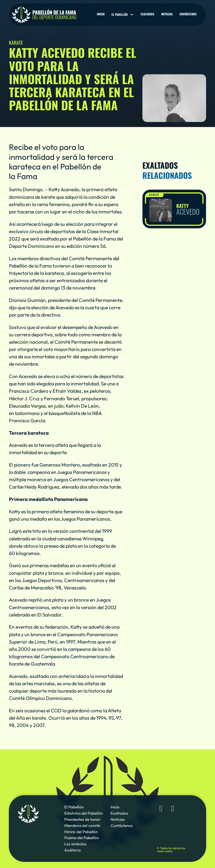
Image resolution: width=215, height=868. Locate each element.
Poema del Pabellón (82, 838)
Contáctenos (188, 14)
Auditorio (73, 850)
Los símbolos (75, 844)
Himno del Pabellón (81, 832)
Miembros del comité (82, 825)
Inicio (101, 14)
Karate (154, 195)
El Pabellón (74, 807)
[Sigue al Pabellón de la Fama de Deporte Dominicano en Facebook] (161, 809)
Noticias (167, 14)
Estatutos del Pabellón (84, 813)
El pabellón (120, 15)
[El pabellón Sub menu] (132, 15)
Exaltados (147, 14)
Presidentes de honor (82, 819)
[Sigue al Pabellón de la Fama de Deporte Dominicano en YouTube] (173, 809)
